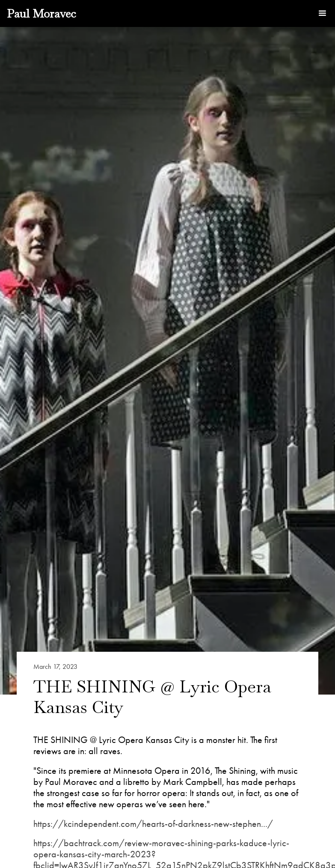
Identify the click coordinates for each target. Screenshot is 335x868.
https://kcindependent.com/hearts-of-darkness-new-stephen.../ (153, 824)
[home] (42, 13)
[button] (322, 14)
